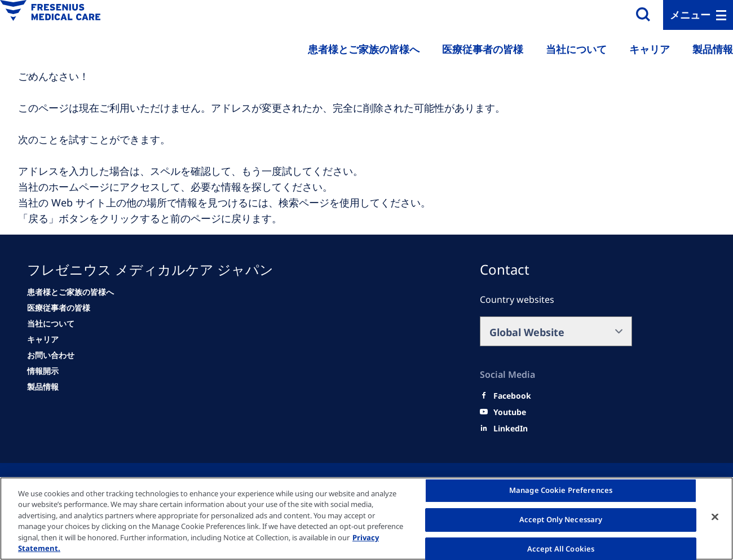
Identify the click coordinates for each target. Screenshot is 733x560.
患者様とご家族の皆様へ (364, 49)
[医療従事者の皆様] (59, 308)
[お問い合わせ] (51, 355)
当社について (576, 49)
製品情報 (713, 49)
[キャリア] (43, 339)
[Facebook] (512, 396)
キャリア (650, 49)
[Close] (715, 517)
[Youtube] (510, 412)
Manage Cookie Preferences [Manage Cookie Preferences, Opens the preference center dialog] (561, 491)
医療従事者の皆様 (483, 49)
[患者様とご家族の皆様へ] (70, 292)
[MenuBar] (698, 15)
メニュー (690, 15)
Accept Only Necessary (561, 519)
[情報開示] (43, 371)
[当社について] (51, 324)
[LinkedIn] (511, 429)
